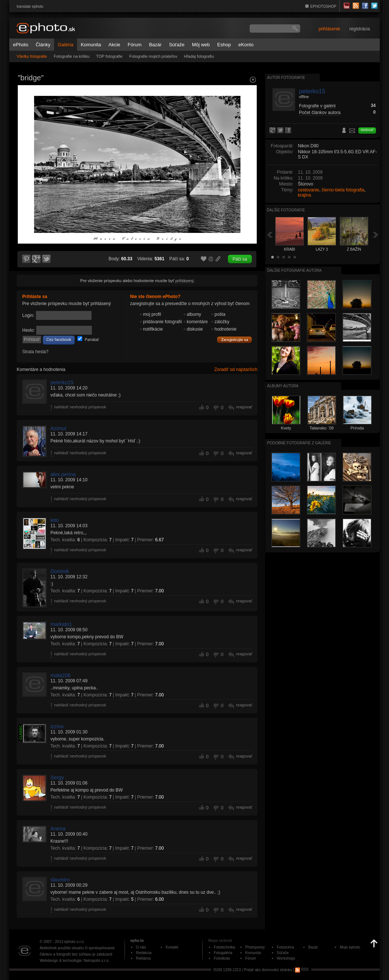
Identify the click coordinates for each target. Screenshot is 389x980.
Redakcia (144, 953)
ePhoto (21, 45)
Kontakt (172, 947)
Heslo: (29, 330)
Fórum (135, 45)
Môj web (201, 45)
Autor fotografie (286, 78)
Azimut (58, 428)
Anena (58, 829)
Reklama (143, 958)
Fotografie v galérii (317, 106)
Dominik (60, 571)
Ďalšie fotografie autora (294, 270)
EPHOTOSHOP (323, 6)
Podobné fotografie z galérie (299, 443)
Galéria (66, 45)
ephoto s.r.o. (74, 942)
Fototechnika (224, 947)
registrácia (360, 29)
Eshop (224, 45)
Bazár (155, 45)
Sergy (57, 777)
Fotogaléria (223, 953)
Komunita (91, 45)
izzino (57, 726)
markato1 (61, 624)
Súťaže (177, 45)
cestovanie (308, 190)
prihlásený (184, 281)
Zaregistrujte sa (235, 340)
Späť (270, 235)
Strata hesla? (35, 352)
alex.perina (63, 474)
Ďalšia (376, 235)
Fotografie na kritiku (72, 56)
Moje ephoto (350, 947)
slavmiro (60, 880)
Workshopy (286, 958)
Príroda (357, 428)
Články (43, 45)
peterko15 (62, 382)
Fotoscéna (285, 947)
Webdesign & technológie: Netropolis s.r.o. (74, 961)
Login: (28, 315)
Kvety (286, 428)
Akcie (114, 45)
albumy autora (283, 386)
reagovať (244, 407)
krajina (304, 195)
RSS (302, 969)
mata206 (60, 675)
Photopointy (255, 947)
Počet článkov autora (320, 113)
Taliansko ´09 (322, 428)
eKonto (246, 45)
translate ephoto (30, 6)
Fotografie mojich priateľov (153, 56)
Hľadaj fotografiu (199, 56)
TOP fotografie (109, 56)
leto (55, 520)
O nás (141, 947)
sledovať (367, 130)
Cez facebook (59, 340)
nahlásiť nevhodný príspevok (80, 407)
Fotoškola (222, 958)
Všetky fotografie (32, 56)
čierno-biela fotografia (343, 190)
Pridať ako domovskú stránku (268, 969)
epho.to (137, 941)
